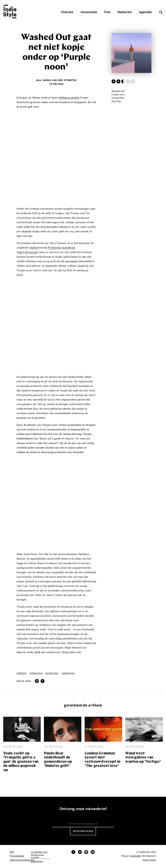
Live (107, 12)
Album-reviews (13, 746)
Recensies (89, 12)
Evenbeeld (135, 856)
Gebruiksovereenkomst (22, 860)
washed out (68, 673)
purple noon (52, 673)
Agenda (145, 12)
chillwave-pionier (69, 98)
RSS (12, 852)
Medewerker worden (38, 856)
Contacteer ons (39, 852)
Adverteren (37, 861)
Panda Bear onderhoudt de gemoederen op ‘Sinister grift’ (58, 760)
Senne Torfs (149, 860)
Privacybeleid (17, 856)
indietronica (36, 673)
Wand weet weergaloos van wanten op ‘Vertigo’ (143, 758)
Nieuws (67, 12)
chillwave (21, 673)
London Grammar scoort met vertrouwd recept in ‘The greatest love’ (102, 760)
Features (125, 12)
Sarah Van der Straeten (60, 80)
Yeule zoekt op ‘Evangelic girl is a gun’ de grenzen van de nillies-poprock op (21, 762)
